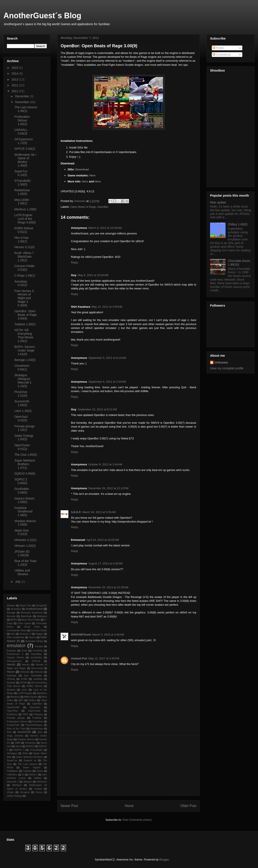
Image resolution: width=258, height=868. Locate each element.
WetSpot (17, 785)
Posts (218, 48)
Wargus (28, 782)
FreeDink (38, 651)
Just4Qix (38, 679)
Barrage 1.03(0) (25, 360)
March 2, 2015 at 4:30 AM (108, 635)
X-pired (38, 789)
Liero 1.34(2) (23, 411)
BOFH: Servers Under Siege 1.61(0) (25, 350)
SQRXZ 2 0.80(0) (21, 481)
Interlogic (12, 675)
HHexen (38, 672)
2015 (15, 68)
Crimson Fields (39, 630)
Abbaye (11, 605)
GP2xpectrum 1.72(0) (24, 141)
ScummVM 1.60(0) (22, 403)
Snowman (30, 743)
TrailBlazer (13, 771)
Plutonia (38, 714)
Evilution (11, 651)
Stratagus (12, 753)
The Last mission (28, 764)
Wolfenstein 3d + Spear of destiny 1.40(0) (26, 160)
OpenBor (103, 207)
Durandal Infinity (34, 641)
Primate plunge (16, 718)
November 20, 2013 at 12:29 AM (108, 587)
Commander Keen (17, 630)
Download (82, 169)
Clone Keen (32, 627)
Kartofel (11, 683)
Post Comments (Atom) (137, 820)
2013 (15, 79)
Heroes (26, 665)
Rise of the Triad (16, 729)
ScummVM (24, 732)
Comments (222, 55)
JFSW (24, 679)
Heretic (11, 665)
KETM (23, 683)
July (18, 582)
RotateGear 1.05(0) (22, 192)
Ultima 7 (33, 775)
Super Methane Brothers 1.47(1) (25, 464)
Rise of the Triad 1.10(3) (25, 563)
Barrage (11, 613)
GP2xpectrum (14, 661)
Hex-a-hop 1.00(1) (21, 239)
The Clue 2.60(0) (26, 455)
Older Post (188, 806)
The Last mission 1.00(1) (26, 109)
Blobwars (42, 616)
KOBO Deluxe (34, 686)
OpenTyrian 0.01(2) (22, 447)
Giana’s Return (15, 657)
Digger (39, 634)
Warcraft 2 (13, 782)
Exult (24, 651)
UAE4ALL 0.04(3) (21, 132)
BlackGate (26, 616)
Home (129, 806)
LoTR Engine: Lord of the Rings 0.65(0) (25, 219)
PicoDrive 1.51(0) (21, 394)
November (22, 102)
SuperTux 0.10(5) (21, 173)
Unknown (221, 362)
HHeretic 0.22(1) (25, 540)
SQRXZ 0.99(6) (25, 474)
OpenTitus (12, 711)
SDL (40, 732)
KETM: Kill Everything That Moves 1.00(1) (24, 335)
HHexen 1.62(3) (25, 546)
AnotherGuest (34, 609)
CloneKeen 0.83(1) (22, 368)
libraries (11, 690)
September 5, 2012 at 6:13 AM (107, 358)
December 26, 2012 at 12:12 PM (108, 488)
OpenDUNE (13, 707)
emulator (16, 646)
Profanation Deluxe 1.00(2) (22, 120)
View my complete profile (227, 368)
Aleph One (26, 605)
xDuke (10, 792)
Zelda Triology (14, 796)
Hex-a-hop (37, 668)
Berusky (11, 616)
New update (218, 202)
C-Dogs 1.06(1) (25, 275)
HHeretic (25, 672)
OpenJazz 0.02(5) (21, 418)
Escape (39, 646)
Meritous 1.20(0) (25, 209)
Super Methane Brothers (30, 757)
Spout (18, 746)
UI (23, 775)
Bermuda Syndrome (32, 613)
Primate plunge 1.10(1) (25, 428)
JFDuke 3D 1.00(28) (22, 553)
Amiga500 (41, 605)
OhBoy (32, 700)
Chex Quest (24, 623)
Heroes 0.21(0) (24, 247)
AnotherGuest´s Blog (42, 16)
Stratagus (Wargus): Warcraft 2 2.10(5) (23, 381)
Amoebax (16, 609)
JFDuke (11, 679)
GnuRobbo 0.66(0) (22, 491)
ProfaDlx (37, 718)
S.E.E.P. (76, 512)
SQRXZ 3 (19, 750)
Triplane (27, 771)
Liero (24, 690)
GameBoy (36, 654)
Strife (25, 753)
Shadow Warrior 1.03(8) (25, 523)
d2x (13, 634)
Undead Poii (79, 658)
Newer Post (69, 806)
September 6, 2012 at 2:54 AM (107, 382)
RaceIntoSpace (34, 725)
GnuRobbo (36, 657)
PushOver (38, 721)
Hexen (11, 672)
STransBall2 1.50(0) (23, 183)
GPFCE (36, 661)
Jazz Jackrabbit (33, 675)
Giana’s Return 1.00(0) (24, 500)
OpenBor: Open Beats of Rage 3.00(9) (26, 315)
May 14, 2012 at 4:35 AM (107, 307)
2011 (15, 91)
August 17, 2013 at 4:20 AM (105, 563)
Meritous (15, 697)
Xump (39, 792)
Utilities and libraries (22, 572)
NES (21, 700)
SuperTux (12, 760)
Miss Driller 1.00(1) (22, 202)
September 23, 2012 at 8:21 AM (97, 409)
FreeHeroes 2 (15, 654)
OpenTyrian (34, 711)
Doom (32, 637)
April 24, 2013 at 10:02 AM (103, 540)
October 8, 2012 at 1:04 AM (105, 464)
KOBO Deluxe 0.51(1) (24, 230)
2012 (15, 85)
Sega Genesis (15, 736)
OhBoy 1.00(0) (238, 224)
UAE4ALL (12, 775)
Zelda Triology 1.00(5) (24, 438)
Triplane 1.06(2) (25, 324)
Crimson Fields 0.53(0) (24, 268)
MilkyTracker (31, 697)
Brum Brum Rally (31, 620)
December (22, 96)
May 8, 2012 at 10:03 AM (93, 275)
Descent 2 (25, 634)
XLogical (25, 792)
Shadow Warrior (26, 739)
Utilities (38, 778)
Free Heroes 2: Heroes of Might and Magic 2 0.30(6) (24, 298)
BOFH (14, 620)
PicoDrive (12, 714)
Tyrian (40, 771)
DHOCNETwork (81, 635)
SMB (17, 743)
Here (93, 175)
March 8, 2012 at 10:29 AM (105, 228)
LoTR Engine (25, 693)
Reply (74, 262)
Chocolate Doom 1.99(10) (239, 263)
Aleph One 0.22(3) (21, 532)
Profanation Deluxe (17, 721)
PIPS (26, 714)
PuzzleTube (13, 725)
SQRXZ (30, 746)
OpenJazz (35, 707)
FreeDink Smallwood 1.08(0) (23, 512)
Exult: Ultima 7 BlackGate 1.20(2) (24, 257)
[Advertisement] (129, 766)
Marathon (42, 693)
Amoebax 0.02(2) (21, 283)
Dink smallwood (15, 637)
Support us (30, 760)
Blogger (164, 860)
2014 (15, 73)
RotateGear (37, 729)
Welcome (42, 782)
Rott (9, 732)
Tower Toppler (32, 767)
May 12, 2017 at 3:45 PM (104, 658)
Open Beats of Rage (83, 207)
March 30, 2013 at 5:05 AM (99, 512)
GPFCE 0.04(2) (25, 149)
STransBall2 (36, 750)
